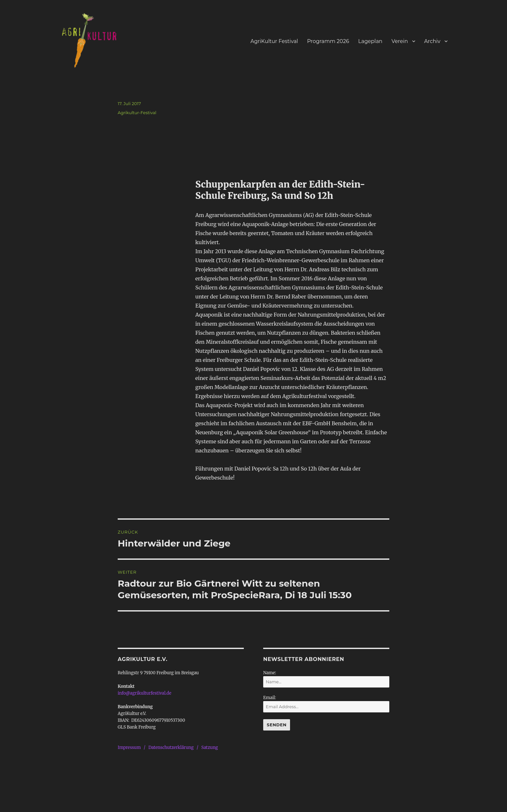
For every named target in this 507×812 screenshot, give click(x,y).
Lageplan (370, 41)
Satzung (210, 747)
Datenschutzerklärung (171, 747)
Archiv (432, 41)
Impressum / (133, 747)
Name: (270, 673)
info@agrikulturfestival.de (145, 693)
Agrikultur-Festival (137, 113)
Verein (400, 41)
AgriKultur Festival (274, 41)
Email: (270, 698)
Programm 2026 (328, 41)
